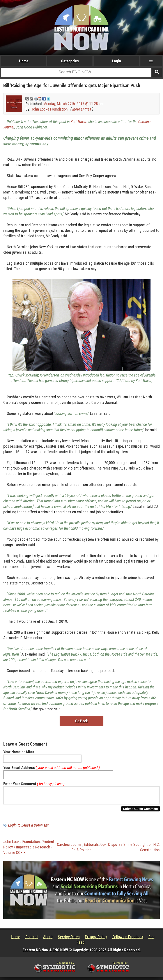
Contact (32, 939)
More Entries (82, 109)
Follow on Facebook (128, 939)
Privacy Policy (96, 939)
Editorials (91, 847)
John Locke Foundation (49, 109)
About (48, 939)
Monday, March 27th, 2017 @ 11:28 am (73, 104)
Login (116, 61)
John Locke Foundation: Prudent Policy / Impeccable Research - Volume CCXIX (29, 850)
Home (24, 61)
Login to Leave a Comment (28, 828)
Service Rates (69, 939)
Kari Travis (78, 122)
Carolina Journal (70, 847)
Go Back (81, 721)
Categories (70, 61)
